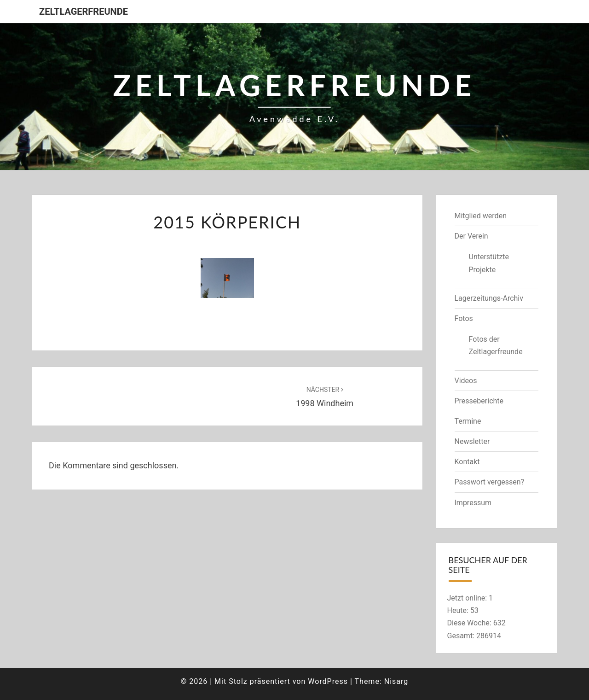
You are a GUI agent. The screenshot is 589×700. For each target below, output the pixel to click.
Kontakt (467, 462)
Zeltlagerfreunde (84, 12)
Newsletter (472, 441)
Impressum (473, 503)
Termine (468, 421)
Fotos (464, 318)
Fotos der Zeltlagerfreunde (496, 345)
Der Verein (471, 236)
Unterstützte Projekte (489, 263)
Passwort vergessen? (490, 482)
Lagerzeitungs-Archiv (489, 298)
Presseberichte (479, 401)
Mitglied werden (481, 216)
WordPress (328, 681)
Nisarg (396, 681)
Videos (466, 381)
